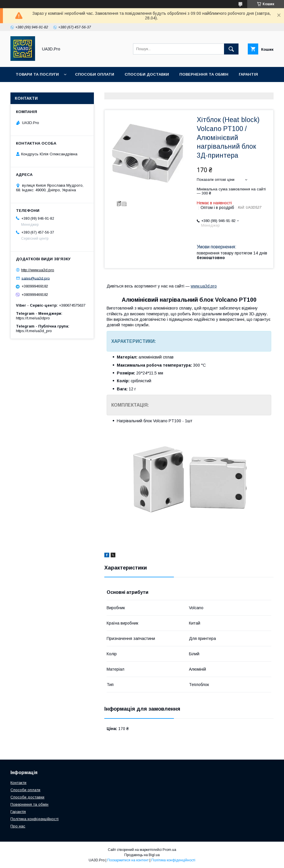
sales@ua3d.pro (36, 278)
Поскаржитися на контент (128, 860)
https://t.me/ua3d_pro (34, 331)
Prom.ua (169, 850)
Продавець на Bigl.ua (142, 855)
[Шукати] (231, 49)
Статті (23, 89)
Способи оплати (95, 74)
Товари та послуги (37, 74)
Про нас (82, 89)
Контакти (52, 89)
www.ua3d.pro (204, 286)
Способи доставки (147, 74)
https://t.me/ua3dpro (33, 318)
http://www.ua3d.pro (38, 270)
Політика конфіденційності (34, 819)
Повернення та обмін (204, 74)
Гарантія (248, 74)
